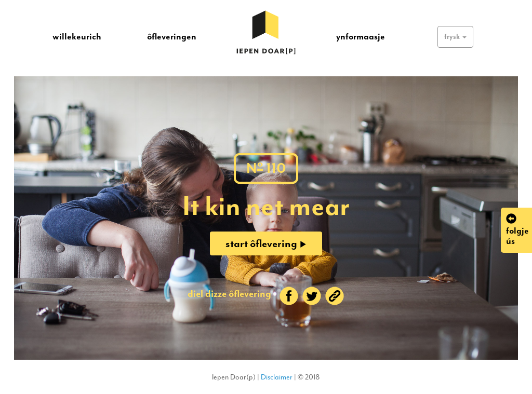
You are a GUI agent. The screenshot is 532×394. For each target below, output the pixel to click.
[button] (455, 37)
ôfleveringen (172, 36)
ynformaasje (361, 36)
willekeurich (77, 36)
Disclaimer (277, 377)
